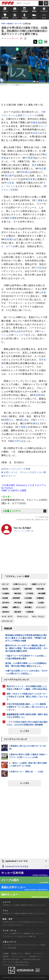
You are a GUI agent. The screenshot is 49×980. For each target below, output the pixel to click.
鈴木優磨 (12, 218)
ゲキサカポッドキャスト (15, 925)
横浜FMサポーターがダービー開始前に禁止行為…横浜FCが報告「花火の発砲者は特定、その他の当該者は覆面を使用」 (26, 648)
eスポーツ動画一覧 (29, 936)
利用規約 (5, 956)
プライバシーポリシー (19, 956)
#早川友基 (18, 603)
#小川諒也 (30, 593)
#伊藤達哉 (40, 598)
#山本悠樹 (28, 598)
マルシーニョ (8, 85)
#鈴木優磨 (42, 593)
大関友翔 (31, 158)
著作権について (17, 954)
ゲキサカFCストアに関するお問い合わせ (16, 965)
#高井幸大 (6, 612)
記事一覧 (30, 531)
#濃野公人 (16, 607)
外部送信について (35, 956)
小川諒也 (40, 268)
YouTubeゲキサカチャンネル (12, 922)
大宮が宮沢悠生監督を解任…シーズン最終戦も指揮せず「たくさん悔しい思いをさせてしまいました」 (27, 707)
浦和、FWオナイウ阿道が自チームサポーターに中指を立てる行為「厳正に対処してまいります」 (27, 697)
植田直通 (30, 179)
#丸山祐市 (16, 589)
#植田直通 (28, 589)
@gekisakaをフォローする (14, 861)
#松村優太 (28, 607)
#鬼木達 (5, 589)
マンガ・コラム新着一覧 (11, 933)
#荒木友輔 (40, 589)
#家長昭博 (16, 598)
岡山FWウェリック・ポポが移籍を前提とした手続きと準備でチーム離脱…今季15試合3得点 (27, 688)
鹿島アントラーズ (27, 115)
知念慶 (43, 169)
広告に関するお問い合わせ (11, 959)
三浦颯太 (40, 200)
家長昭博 (38, 395)
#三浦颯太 (30, 603)
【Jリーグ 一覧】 (17, 38)
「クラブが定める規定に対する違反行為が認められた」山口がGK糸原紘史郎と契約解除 (27, 723)
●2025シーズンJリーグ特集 (16, 469)
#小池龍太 (6, 593)
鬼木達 (35, 165)
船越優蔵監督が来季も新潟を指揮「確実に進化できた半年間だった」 (27, 716)
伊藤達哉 (35, 123)
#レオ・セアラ (7, 617)
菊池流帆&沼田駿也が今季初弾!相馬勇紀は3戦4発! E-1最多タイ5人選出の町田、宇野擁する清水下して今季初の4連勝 (26, 638)
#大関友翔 (30, 612)
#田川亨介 (6, 603)
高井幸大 (35, 133)
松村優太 (25, 172)
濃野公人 (9, 420)
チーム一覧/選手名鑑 (9, 948)
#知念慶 (5, 598)
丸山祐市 (19, 331)
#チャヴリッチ (7, 621)
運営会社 (28, 954)
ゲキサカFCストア (9, 945)
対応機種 (5, 954)
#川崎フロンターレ (20, 584)
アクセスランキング (23, 945)
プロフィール (19, 531)
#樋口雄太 (18, 593)
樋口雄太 (24, 420)
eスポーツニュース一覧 (13, 936)
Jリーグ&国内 (15, 905)
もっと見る (25, 731)
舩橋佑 (34, 423)
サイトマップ (38, 954)
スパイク (43, 905)
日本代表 (5, 905)
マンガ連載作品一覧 (27, 933)
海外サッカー (34, 905)
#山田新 (41, 603)
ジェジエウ (20, 335)
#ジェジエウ (41, 607)
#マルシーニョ (22, 617)
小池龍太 (23, 427)
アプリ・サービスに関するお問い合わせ (16, 962)
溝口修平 (9, 176)
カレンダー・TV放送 (38, 945)
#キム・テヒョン (38, 617)
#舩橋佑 (5, 607)
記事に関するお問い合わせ (32, 959)
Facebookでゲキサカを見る (15, 867)
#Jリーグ (5, 584)
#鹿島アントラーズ (38, 584)
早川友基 (9, 183)
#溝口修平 (18, 612)
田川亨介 (17, 441)
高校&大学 (24, 905)
